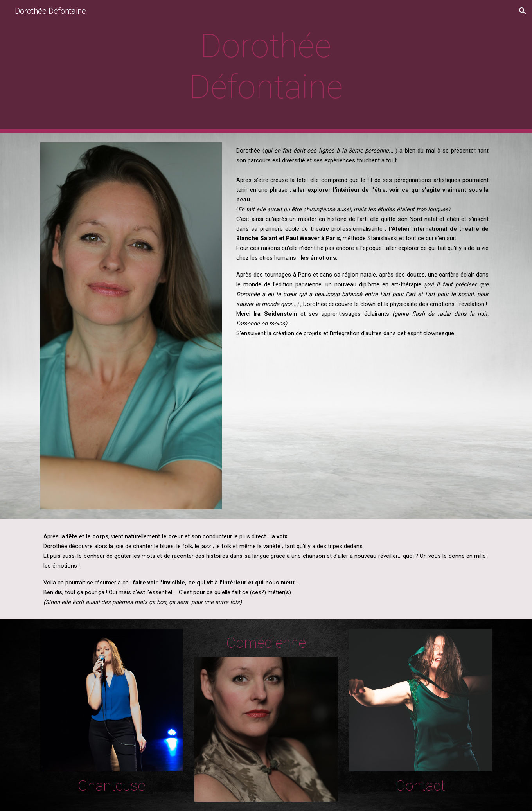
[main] (266, 67)
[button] (523, 11)
